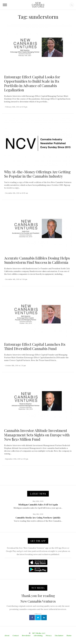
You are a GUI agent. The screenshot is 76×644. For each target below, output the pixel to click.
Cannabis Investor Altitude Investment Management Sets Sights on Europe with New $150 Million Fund (37, 435)
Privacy (49, 635)
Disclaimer (59, 635)
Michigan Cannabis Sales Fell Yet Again (38, 505)
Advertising (38, 635)
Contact (16, 635)
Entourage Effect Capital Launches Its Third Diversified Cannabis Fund (35, 346)
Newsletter (26, 635)
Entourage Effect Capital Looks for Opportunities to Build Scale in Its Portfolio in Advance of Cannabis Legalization (32, 83)
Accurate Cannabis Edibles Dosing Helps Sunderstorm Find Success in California (37, 260)
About (7, 635)
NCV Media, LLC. (39, 633)
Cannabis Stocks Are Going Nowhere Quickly (38, 518)
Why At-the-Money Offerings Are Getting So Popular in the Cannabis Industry (37, 174)
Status (69, 635)
